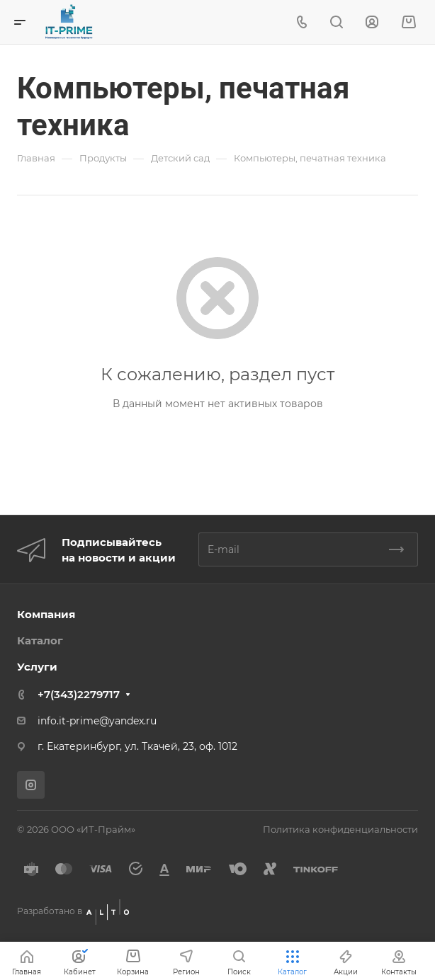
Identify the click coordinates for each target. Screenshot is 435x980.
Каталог (40, 640)
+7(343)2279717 (79, 694)
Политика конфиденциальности (340, 829)
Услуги (37, 667)
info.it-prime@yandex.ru (97, 721)
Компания (46, 614)
